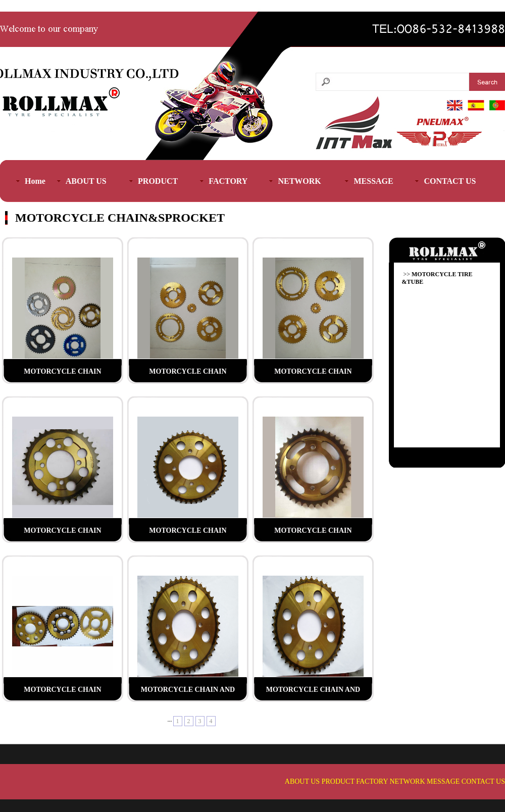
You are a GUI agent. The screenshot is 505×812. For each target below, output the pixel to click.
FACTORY (372, 781)
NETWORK (408, 781)
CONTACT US (483, 781)
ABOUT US (302, 781)
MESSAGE (443, 781)
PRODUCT (338, 781)
